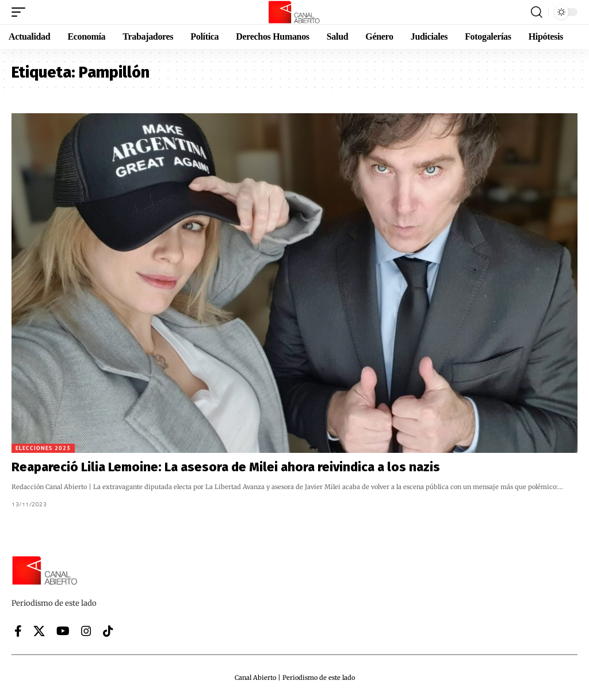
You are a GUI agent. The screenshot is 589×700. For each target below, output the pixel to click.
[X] (39, 631)
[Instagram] (86, 631)
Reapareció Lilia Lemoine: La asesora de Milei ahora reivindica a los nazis (226, 467)
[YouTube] (63, 631)
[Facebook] (18, 631)
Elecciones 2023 (43, 448)
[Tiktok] (108, 631)
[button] (21, 12)
